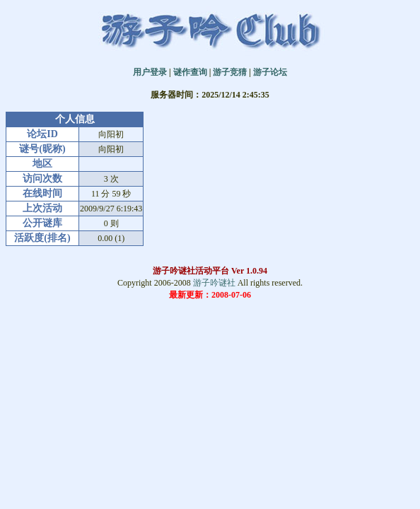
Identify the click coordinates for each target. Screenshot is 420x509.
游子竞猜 (230, 72)
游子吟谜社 (214, 283)
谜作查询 (190, 72)
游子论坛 (270, 72)
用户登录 (150, 72)
